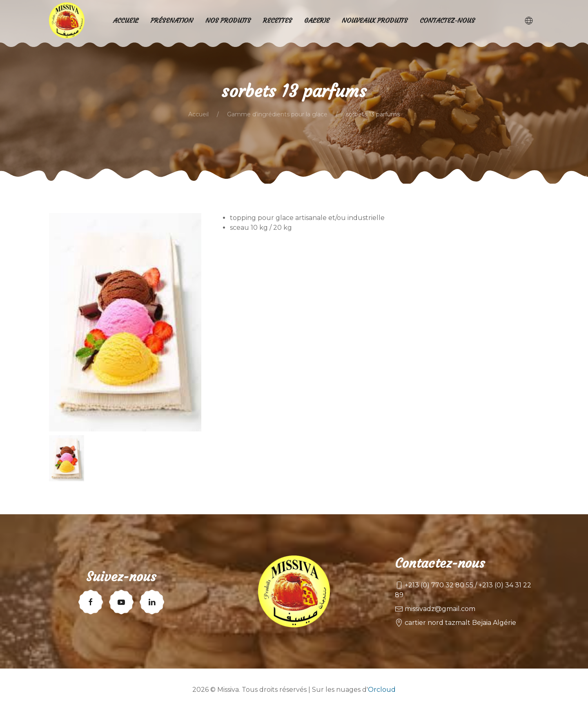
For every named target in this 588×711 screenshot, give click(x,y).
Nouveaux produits (375, 20)
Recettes (277, 20)
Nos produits (228, 20)
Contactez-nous (447, 20)
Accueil (198, 114)
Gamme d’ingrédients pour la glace (277, 114)
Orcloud (382, 690)
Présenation (172, 20)
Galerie (317, 20)
